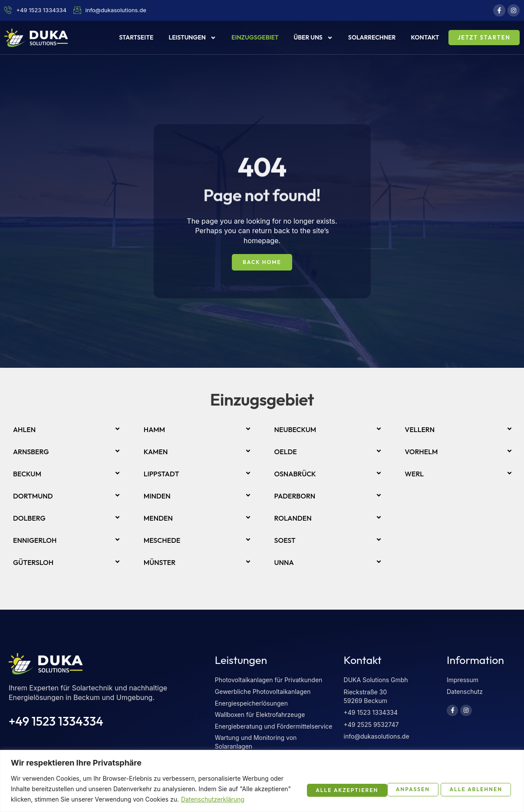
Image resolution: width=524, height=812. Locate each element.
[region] (262, 776)
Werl (414, 474)
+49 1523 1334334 (56, 721)
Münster (160, 563)
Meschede (162, 541)
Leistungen (192, 38)
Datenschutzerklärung (53, 799)
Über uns (313, 38)
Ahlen (24, 430)
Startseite (136, 37)
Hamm (154, 430)
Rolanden (293, 518)
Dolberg (29, 518)
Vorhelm (421, 452)
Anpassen (306, 783)
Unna (284, 563)
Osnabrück (295, 474)
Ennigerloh (35, 541)
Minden (157, 496)
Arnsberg (31, 452)
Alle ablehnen (379, 783)
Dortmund (33, 496)
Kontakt (425, 37)
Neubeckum (295, 430)
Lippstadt (161, 474)
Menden (158, 518)
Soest (285, 541)
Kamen (156, 452)
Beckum (27, 474)
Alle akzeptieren (468, 783)
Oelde (286, 452)
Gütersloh (33, 563)
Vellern (420, 430)
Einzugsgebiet (255, 37)
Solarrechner (372, 37)
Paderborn (295, 496)
